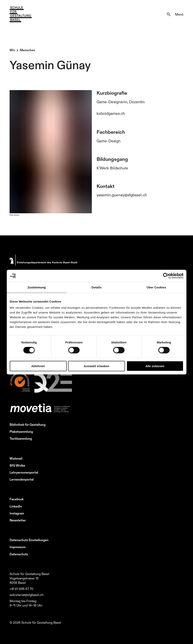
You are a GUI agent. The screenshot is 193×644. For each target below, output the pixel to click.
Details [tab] (97, 287)
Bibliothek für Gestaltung (28, 425)
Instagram (17, 513)
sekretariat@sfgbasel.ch (27, 595)
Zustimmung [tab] (37, 287)
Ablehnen (38, 366)
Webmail (16, 458)
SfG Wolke (17, 465)
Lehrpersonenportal (24, 472)
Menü (179, 14)
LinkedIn (16, 506)
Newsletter (18, 520)
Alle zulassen (155, 366)
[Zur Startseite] (21, 14)
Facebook (17, 499)
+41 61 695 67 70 (21, 589)
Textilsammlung (21, 439)
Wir (12, 50)
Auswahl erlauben (96, 366)
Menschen (27, 50)
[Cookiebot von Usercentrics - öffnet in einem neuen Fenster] (166, 276)
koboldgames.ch (111, 113)
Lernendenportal (22, 479)
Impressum (18, 547)
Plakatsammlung (21, 432)
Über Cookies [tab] (156, 287)
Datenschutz (19, 554)
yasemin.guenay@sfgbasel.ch (122, 195)
